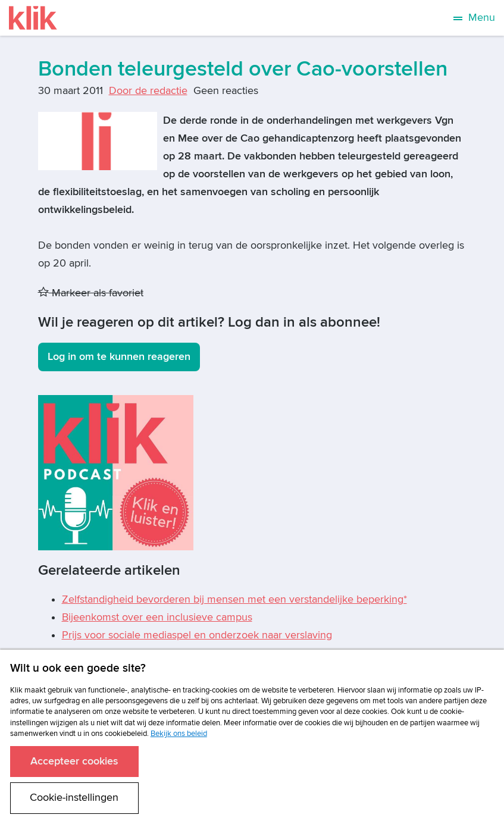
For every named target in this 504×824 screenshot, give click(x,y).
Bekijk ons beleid (179, 734)
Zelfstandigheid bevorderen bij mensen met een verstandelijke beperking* (234, 599)
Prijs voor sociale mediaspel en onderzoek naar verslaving (197, 635)
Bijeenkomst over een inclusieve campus (157, 617)
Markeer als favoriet (91, 293)
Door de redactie (148, 91)
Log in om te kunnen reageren (119, 357)
